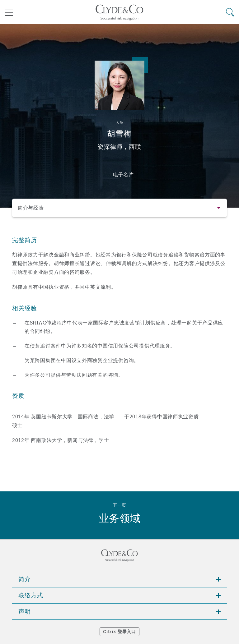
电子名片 (123, 174)
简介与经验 (31, 208)
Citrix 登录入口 (119, 632)
